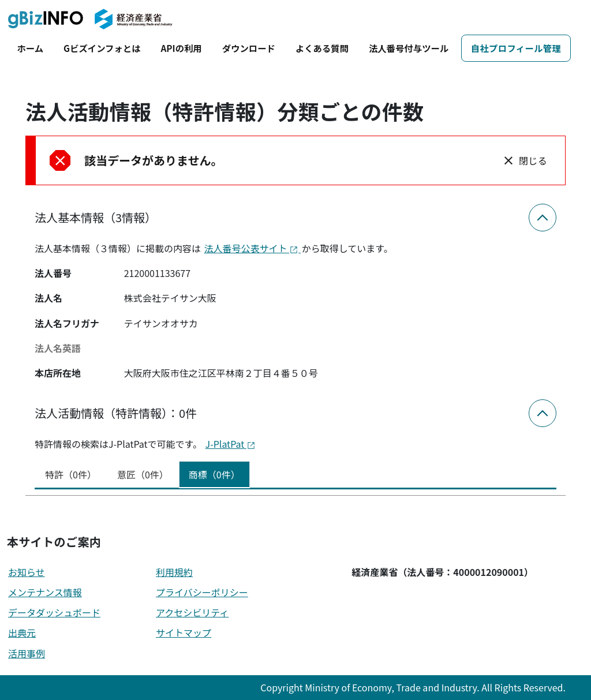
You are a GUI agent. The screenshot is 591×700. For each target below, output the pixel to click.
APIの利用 (181, 48)
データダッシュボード (54, 612)
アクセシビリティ (192, 612)
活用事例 (27, 653)
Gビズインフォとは (102, 48)
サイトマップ (184, 632)
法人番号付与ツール (409, 48)
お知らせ (27, 572)
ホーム (30, 48)
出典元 (22, 632)
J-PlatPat (231, 444)
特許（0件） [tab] (71, 474)
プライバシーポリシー (202, 592)
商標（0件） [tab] (214, 474)
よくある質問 (322, 48)
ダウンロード (249, 48)
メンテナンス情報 (45, 592)
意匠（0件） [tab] (143, 474)
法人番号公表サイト (253, 248)
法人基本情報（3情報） (96, 217)
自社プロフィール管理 (516, 48)
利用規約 (174, 572)
